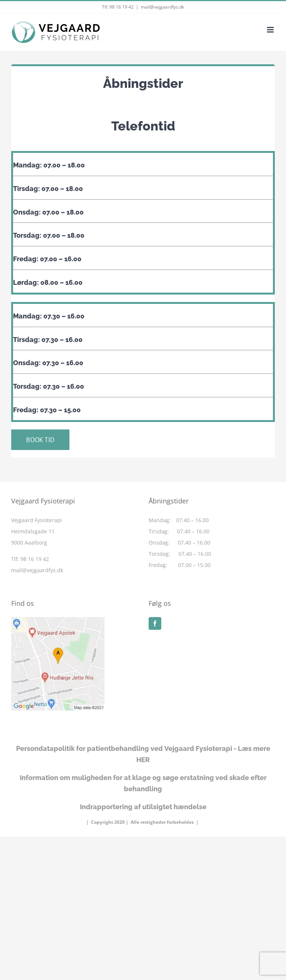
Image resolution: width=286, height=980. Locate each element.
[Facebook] (155, 623)
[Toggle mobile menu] (271, 30)
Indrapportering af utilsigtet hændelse (143, 807)
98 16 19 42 (122, 7)
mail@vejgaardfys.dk (162, 7)
